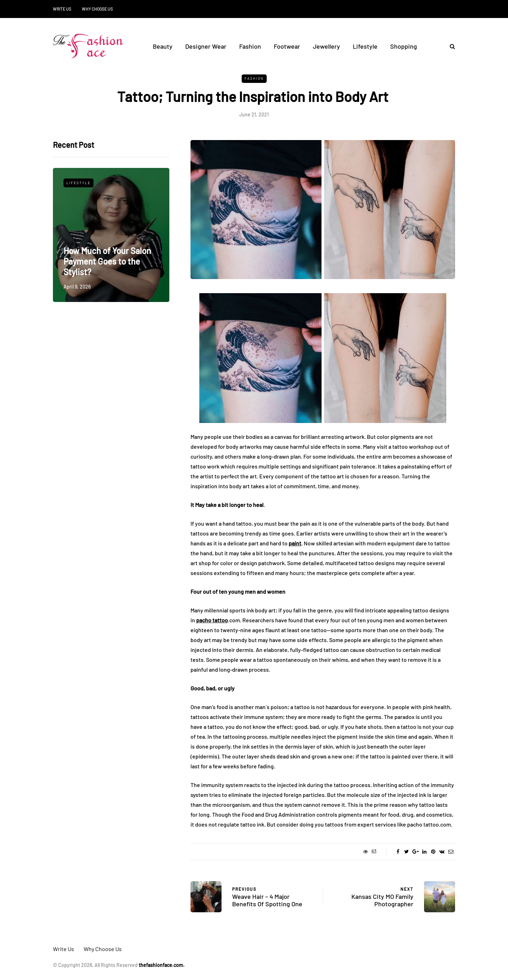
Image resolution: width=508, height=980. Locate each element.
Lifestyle (365, 46)
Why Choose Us (97, 9)
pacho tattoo (212, 620)
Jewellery (326, 46)
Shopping (404, 46)
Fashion (250, 46)
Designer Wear (206, 46)
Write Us (62, 9)
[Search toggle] (450, 46)
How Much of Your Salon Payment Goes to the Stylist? (107, 261)
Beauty (163, 46)
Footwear (287, 46)
